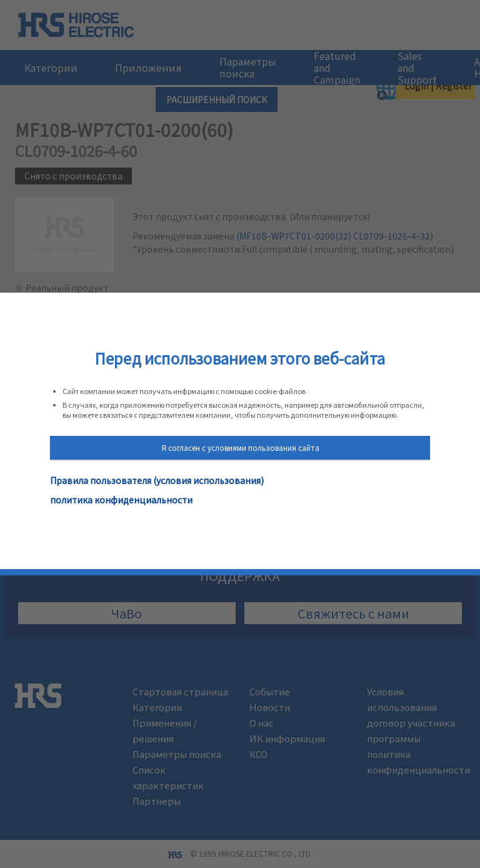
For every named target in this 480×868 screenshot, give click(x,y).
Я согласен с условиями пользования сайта (240, 447)
